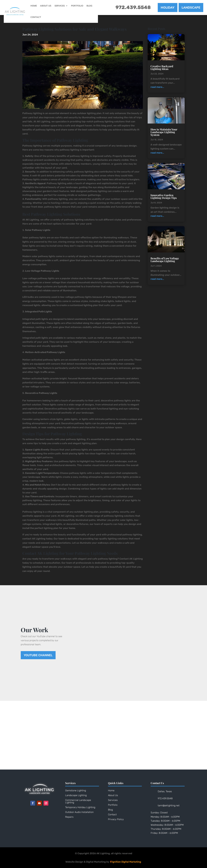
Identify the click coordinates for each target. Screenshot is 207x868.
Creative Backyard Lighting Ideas (162, 68)
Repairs (69, 817)
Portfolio (77, 6)
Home (34, 6)
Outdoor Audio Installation (79, 812)
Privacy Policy (116, 819)
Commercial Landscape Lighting (78, 801)
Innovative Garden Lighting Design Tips (164, 196)
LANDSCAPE (191, 7)
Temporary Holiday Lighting (80, 807)
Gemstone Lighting (76, 790)
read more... (157, 87)
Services (60, 6)
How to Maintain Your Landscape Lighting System (164, 132)
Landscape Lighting (76, 795)
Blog (89, 6)
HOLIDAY (168, 7)
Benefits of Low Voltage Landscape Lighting (165, 260)
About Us (46, 6)
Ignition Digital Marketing (125, 862)
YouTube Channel (38, 655)
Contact (36, 17)
